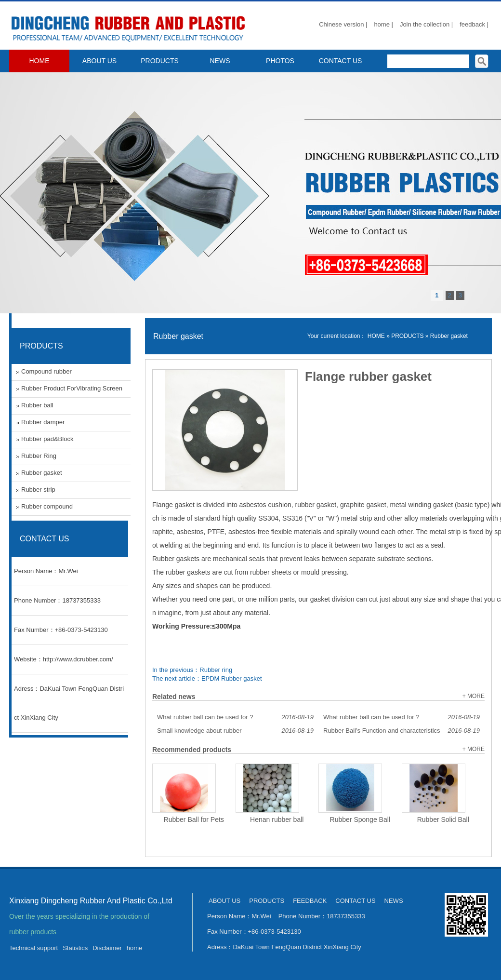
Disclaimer (107, 948)
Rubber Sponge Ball (360, 819)
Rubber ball (37, 405)
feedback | (474, 24)
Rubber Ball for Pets (194, 819)
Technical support (33, 948)
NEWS (220, 61)
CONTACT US (341, 61)
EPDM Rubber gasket (232, 678)
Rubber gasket (449, 336)
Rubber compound (47, 506)
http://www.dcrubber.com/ (78, 659)
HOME (40, 61)
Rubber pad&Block (47, 439)
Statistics (75, 948)
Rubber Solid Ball (443, 819)
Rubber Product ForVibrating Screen (72, 388)
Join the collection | (426, 24)
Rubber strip (38, 490)
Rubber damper (43, 422)
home (135, 948)
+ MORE (474, 696)
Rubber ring (216, 670)
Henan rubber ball (277, 819)
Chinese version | (343, 24)
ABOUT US (99, 61)
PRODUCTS (160, 61)
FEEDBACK (310, 901)
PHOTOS (280, 61)
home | (383, 24)
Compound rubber (46, 371)
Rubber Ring (39, 456)
